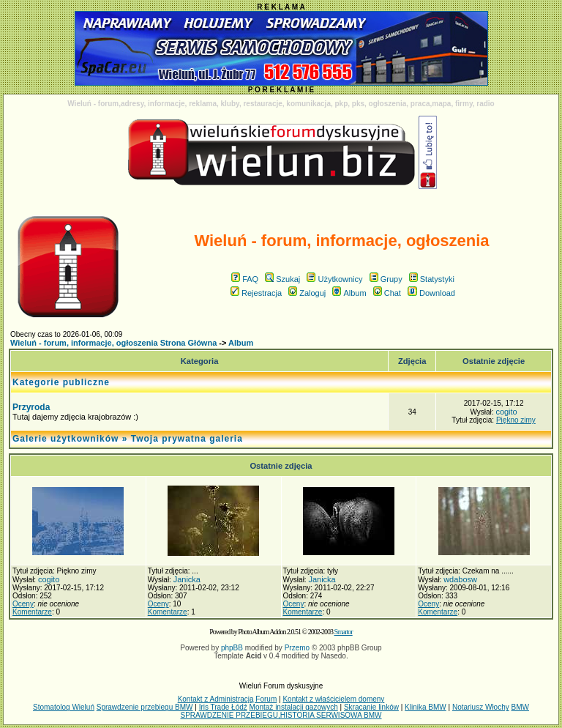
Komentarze (32, 612)
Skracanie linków (371, 707)
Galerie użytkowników (65, 439)
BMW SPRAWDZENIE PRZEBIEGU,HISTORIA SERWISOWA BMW (355, 711)
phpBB (232, 648)
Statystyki (432, 279)
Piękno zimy (516, 420)
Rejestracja (256, 293)
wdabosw (460, 579)
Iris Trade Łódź (223, 707)
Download (431, 293)
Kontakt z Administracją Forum (228, 699)
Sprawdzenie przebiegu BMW (145, 707)
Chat (387, 293)
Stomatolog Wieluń (64, 707)
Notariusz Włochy (481, 707)
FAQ (245, 279)
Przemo (297, 648)
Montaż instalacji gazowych (294, 707)
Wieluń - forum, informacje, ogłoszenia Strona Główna (113, 343)
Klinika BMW (426, 707)
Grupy (386, 279)
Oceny (23, 604)
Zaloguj (307, 293)
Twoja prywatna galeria (187, 439)
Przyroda (31, 407)
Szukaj (282, 279)
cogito (506, 412)
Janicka (187, 579)
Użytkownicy (334, 279)
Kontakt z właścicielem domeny (333, 699)
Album (349, 293)
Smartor (343, 632)
